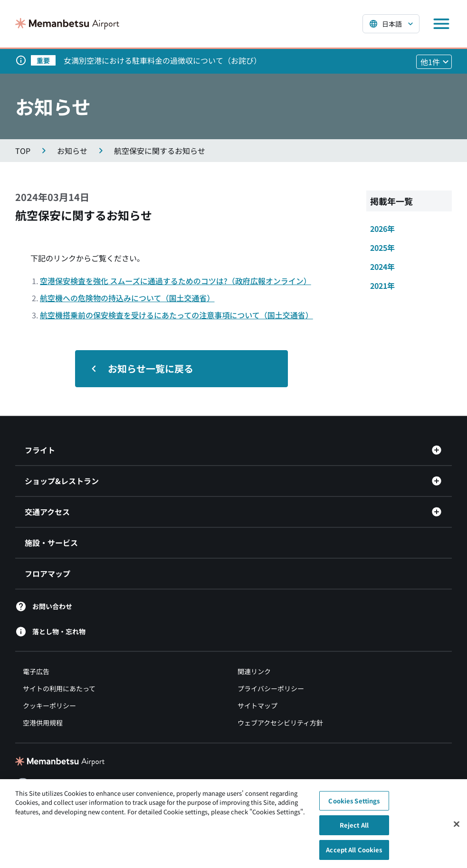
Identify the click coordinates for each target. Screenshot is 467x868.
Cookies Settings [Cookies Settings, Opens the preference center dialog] (354, 805)
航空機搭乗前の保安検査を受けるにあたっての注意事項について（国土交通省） (176, 315)
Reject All (354, 829)
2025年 (382, 248)
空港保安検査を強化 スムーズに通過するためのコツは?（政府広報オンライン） (176, 281)
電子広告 (36, 671)
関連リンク (254, 671)
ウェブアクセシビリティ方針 (280, 723)
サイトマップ (257, 706)
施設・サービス (51, 543)
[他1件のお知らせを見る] (434, 62)
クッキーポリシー (49, 706)
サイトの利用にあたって (59, 688)
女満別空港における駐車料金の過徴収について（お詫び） (162, 60)
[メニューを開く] (441, 24)
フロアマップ (48, 573)
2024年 (382, 267)
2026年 (382, 229)
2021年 (382, 286)
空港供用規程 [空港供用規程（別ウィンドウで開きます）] (43, 723)
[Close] (457, 828)
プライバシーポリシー (271, 688)
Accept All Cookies (354, 854)
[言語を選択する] (391, 24)
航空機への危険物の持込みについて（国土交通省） (127, 298)
